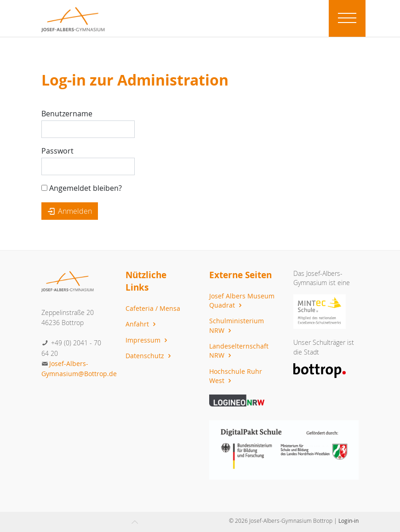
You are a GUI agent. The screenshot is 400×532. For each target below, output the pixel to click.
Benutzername (67, 114)
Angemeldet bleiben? (82, 188)
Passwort (57, 151)
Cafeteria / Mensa (153, 308)
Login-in (349, 521)
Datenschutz (149, 356)
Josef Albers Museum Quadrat (242, 300)
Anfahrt (142, 324)
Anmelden (70, 211)
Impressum (148, 340)
